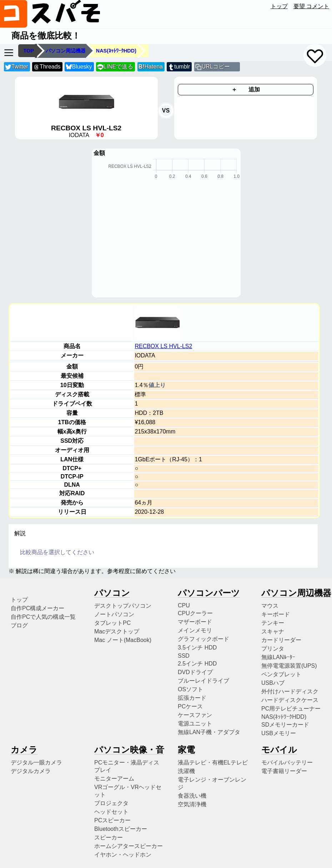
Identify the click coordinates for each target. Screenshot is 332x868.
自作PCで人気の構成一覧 (43, 617)
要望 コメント (311, 6)
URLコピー (216, 67)
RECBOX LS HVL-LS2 (163, 346)
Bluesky (79, 67)
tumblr (179, 67)
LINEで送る (115, 67)
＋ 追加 (246, 89)
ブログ (19, 625)
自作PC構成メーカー (37, 608)
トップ (279, 6)
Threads (47, 67)
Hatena (151, 67)
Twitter (17, 67)
